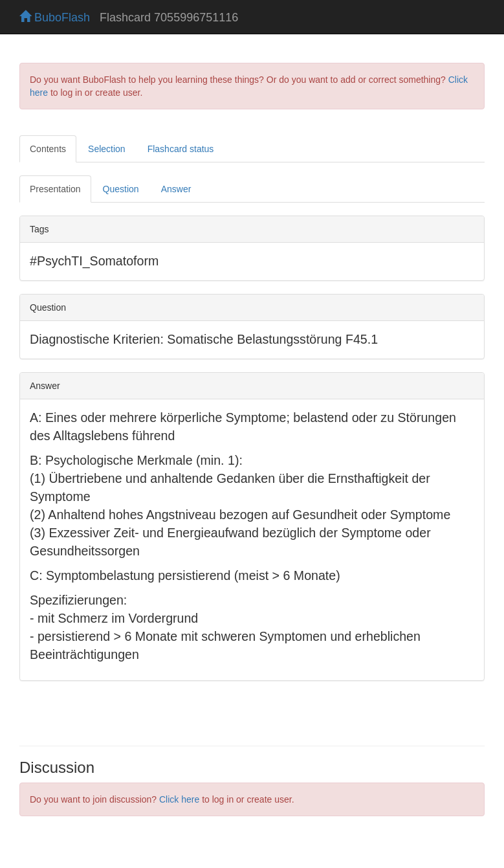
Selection (107, 149)
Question (121, 189)
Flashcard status (181, 149)
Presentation (55, 189)
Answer (176, 189)
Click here (179, 799)
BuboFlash (55, 17)
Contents (48, 149)
